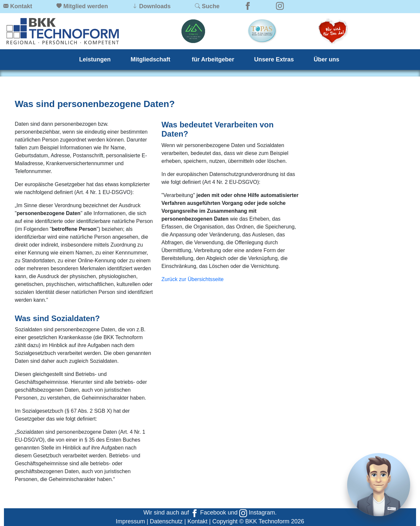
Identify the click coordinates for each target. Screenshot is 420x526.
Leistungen (95, 59)
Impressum (130, 521)
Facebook (208, 513)
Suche (211, 6)
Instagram (257, 513)
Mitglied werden (86, 6)
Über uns (326, 59)
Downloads (155, 6)
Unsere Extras (274, 59)
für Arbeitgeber (213, 59)
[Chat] (379, 485)
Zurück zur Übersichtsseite (192, 279)
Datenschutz (166, 521)
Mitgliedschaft (151, 59)
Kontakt (21, 6)
